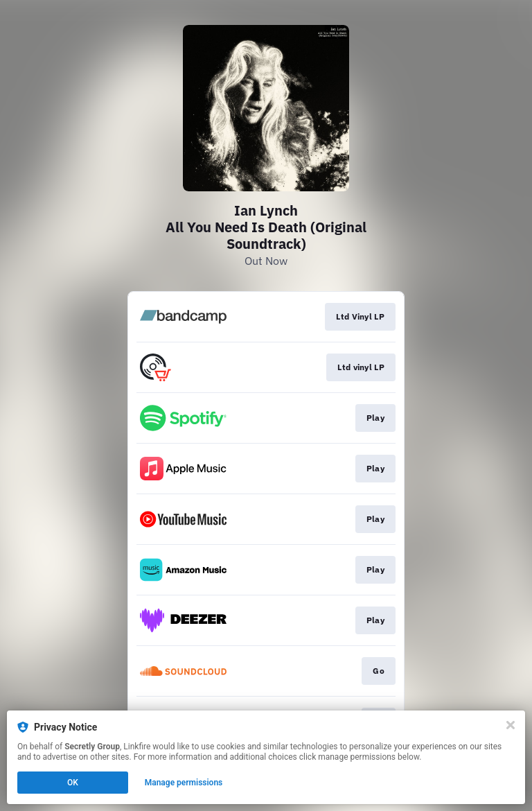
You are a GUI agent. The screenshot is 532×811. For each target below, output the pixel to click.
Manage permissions (184, 783)
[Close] (511, 725)
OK (73, 783)
